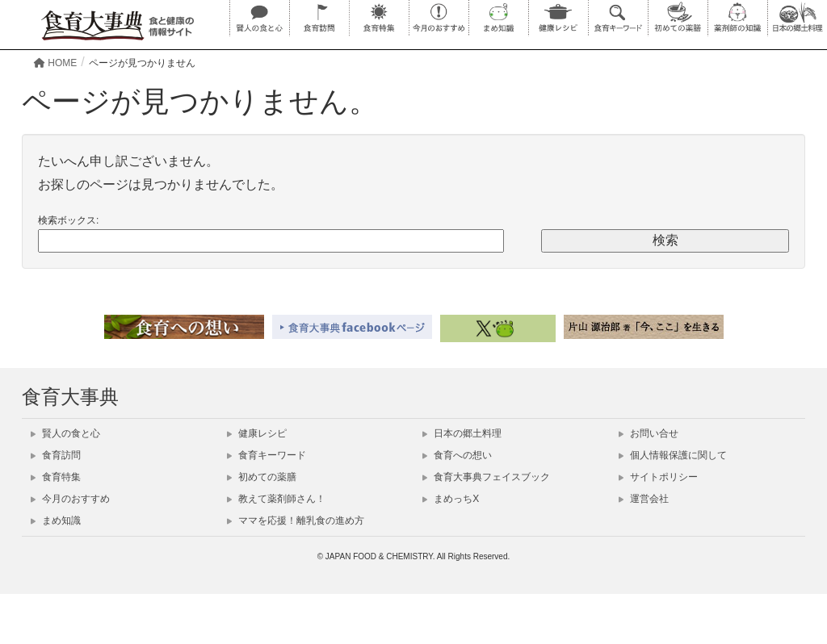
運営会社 (644, 499)
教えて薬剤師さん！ (276, 499)
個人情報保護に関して (673, 455)
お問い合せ (649, 433)
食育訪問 (56, 455)
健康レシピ (257, 433)
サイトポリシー (658, 477)
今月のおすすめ (70, 499)
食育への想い (457, 455)
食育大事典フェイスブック (486, 477)
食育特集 (56, 477)
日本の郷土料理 (462, 433)
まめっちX (451, 499)
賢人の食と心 (65, 433)
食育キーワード (267, 455)
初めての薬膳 (262, 477)
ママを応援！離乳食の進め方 (296, 521)
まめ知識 (56, 521)
